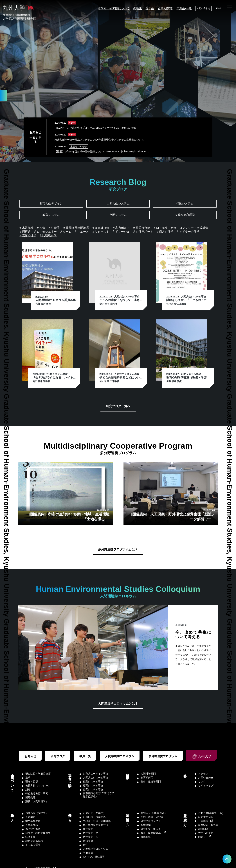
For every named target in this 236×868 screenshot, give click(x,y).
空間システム (118, 215)
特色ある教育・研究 (37, 793)
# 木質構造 (26, 228)
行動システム (185, 203)
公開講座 (203, 821)
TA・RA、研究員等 (94, 857)
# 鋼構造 (25, 232)
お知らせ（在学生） (94, 813)
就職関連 (146, 837)
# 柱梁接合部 (142, 228)
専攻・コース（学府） (70, 777)
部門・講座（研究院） (127, 773)
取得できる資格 (34, 841)
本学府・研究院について (114, 8)
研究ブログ (58, 756)
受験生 (138, 8)
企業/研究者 (165, 8)
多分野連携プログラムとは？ (118, 549)
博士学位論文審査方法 (96, 825)
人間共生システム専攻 (96, 778)
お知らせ (30, 756)
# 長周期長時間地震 (76, 228)
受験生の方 (12, 814)
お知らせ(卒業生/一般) (211, 813)
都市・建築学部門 (151, 782)
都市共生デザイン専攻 (96, 774)
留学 (86, 845)
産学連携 (146, 825)
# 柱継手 (54, 228)
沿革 (28, 778)
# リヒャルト (101, 232)
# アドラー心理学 (188, 232)
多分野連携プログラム (163, 756)
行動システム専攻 (93, 782)
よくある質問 (33, 845)
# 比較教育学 (48, 235)
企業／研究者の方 (127, 816)
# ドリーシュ (121, 232)
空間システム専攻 (93, 789)
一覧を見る (35, 140)
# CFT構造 (161, 228)
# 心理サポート (143, 232)
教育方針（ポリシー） (38, 785)
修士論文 (88, 829)
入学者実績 (32, 825)
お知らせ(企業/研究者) (153, 813)
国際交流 (30, 797)
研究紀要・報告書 (151, 829)
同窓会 (202, 837)
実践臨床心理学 (185, 215)
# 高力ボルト (121, 228)
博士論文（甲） (92, 833)
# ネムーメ (82, 232)
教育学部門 (147, 778)
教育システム (51, 215)
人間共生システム (118, 203)
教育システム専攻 (93, 785)
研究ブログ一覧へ (118, 406)
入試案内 (30, 817)
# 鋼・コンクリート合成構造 (189, 228)
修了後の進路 (33, 829)
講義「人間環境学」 (37, 801)
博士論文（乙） (92, 837)
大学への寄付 (206, 833)
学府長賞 (88, 853)
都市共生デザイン (51, 203)
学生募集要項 (33, 821)
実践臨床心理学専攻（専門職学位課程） (99, 795)
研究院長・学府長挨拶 (38, 774)
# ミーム (66, 232)
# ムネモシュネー (45, 232)
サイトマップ (206, 785)
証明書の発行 (206, 817)
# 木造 (41, 228)
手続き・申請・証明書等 (97, 821)
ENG (219, 8)
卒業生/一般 (184, 8)
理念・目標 (32, 782)
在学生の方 (70, 814)
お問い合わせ (203, 8)
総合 (185, 772)
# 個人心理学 (165, 232)
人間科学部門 (148, 774)
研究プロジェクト (151, 821)
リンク (202, 782)
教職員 (12, 867)
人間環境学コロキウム (120, 756)
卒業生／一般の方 (185, 816)
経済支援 (30, 837)
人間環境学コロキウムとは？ (118, 704)
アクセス (203, 774)
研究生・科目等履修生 (38, 833)
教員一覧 (85, 756)
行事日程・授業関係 (94, 817)
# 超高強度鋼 (101, 228)
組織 (28, 789)
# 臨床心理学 (28, 235)
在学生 (150, 8)
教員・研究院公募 (151, 833)
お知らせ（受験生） (37, 813)
